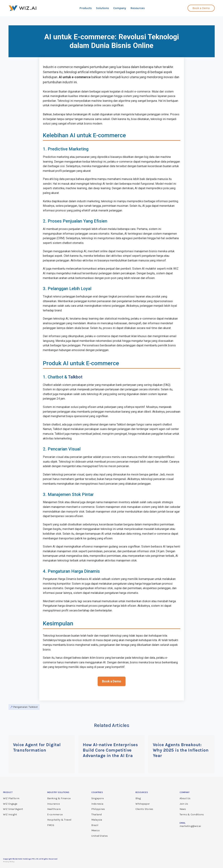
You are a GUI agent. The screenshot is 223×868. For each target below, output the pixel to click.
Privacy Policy (9, 862)
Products (86, 8)
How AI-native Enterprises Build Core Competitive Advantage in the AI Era (110, 750)
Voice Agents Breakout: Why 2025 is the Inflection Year (181, 750)
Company (120, 8)
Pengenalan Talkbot (26, 707)
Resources (138, 8)
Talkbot (75, 377)
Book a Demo (112, 681)
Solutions (102, 8)
